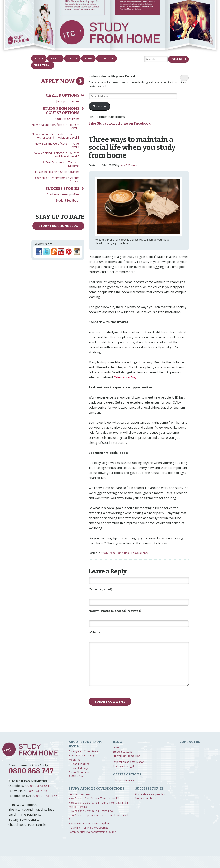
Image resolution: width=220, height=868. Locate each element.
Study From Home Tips (115, 553)
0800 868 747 (31, 771)
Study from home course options (61, 111)
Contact (106, 59)
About (72, 59)
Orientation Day (125, 377)
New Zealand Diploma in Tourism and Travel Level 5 (57, 155)
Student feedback (68, 200)
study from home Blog (58, 226)
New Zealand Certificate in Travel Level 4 (57, 145)
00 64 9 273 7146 (45, 796)
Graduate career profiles (63, 194)
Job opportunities (68, 101)
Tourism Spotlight (123, 766)
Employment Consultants (83, 751)
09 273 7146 (38, 791)
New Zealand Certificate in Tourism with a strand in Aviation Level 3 (55, 136)
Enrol (55, 59)
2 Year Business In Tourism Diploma (61, 164)
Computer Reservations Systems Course (57, 179)
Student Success (122, 752)
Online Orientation (79, 772)
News (116, 748)
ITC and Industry (78, 768)
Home (39, 59)
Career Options (63, 95)
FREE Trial (43, 65)
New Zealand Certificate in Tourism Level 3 (55, 126)
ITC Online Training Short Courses (57, 172)
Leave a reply (140, 553)
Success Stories (62, 189)
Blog (88, 59)
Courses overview (67, 119)
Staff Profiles (76, 776)
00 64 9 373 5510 (38, 786)
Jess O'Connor (129, 165)
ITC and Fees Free (79, 764)
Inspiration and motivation (129, 762)
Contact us (190, 742)
